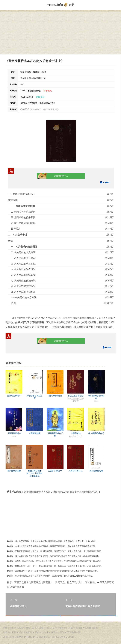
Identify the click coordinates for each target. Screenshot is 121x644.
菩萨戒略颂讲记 (55, 396)
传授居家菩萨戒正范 (35, 397)
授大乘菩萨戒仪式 (96, 433)
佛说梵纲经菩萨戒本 (96, 397)
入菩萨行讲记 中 (55, 471)
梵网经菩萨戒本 (14, 396)
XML (66, 637)
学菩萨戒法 (76, 433)
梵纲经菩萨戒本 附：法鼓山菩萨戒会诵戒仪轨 (35, 473)
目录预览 (48, 91)
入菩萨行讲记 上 (76, 471)
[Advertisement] (60, 33)
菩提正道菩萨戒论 (76, 396)
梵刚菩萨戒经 (35, 433)
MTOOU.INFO (31, 637)
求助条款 (40, 97)
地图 (71, 637)
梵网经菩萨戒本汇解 (55, 434)
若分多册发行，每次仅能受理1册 (44, 109)
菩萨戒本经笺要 (14, 471)
